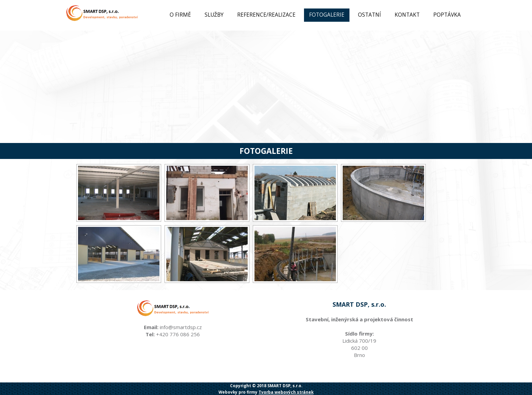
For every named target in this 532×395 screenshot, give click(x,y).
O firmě (180, 15)
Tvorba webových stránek (286, 392)
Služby (214, 15)
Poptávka (447, 15)
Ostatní (369, 15)
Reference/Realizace (266, 15)
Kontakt (407, 15)
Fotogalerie (327, 15)
